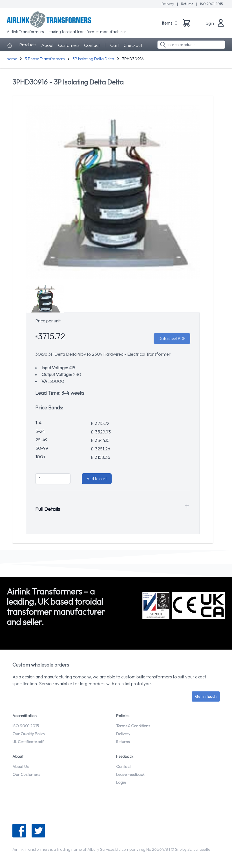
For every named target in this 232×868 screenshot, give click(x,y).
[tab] (45, 299)
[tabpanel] (113, 192)
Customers (69, 45)
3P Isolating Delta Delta (93, 59)
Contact (92, 45)
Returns (187, 4)
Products (28, 45)
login (209, 23)
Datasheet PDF (172, 338)
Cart (115, 45)
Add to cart (97, 479)
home (12, 59)
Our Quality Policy (29, 734)
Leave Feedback (130, 774)
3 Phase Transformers (45, 59)
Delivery (168, 4)
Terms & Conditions (133, 726)
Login (121, 782)
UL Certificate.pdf (28, 742)
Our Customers (26, 774)
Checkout (133, 45)
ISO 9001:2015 (212, 4)
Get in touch (206, 696)
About (47, 45)
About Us (20, 767)
